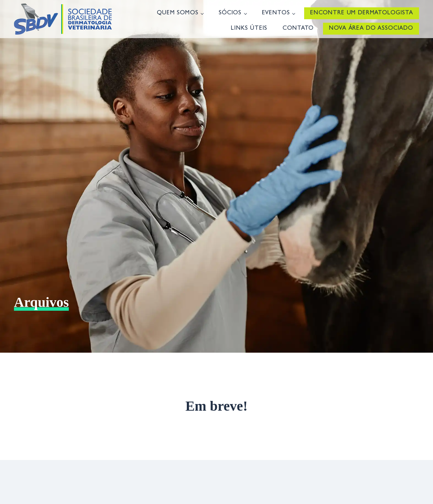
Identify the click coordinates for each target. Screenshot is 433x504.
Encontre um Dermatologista (362, 13)
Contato (298, 28)
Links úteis (249, 28)
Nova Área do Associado (371, 28)
